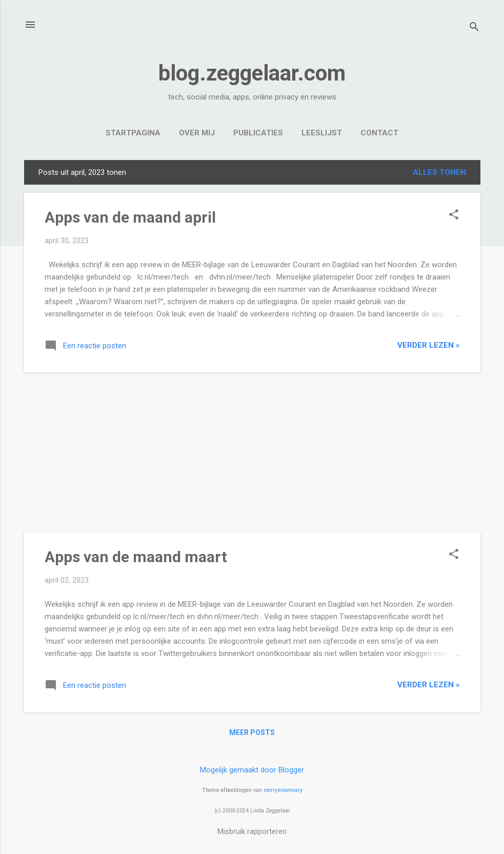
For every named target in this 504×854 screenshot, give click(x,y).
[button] (454, 215)
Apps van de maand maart (136, 557)
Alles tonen (439, 172)
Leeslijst (322, 133)
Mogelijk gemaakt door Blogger (252, 770)
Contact (379, 133)
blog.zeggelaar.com (252, 73)
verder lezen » (429, 345)
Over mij (197, 133)
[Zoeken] (474, 28)
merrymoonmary (283, 790)
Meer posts (252, 732)
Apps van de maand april (130, 217)
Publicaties (258, 133)
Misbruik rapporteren (252, 831)
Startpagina (133, 133)
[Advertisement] (252, 452)
